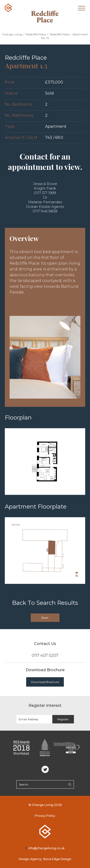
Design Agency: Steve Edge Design (45, 859)
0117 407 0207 (45, 655)
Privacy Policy (45, 816)
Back (45, 618)
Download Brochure (45, 682)
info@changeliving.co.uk (46, 848)
